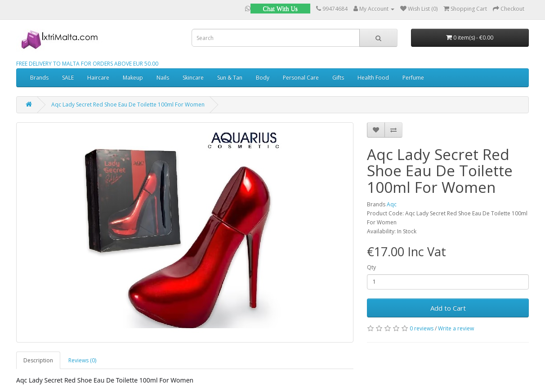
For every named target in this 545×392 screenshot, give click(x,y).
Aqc (392, 204)
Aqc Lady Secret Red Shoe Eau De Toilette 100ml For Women (128, 105)
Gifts (338, 78)
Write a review (456, 328)
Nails (163, 78)
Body (263, 78)
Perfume (413, 78)
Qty (371, 267)
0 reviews (422, 328)
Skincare (193, 78)
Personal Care (301, 78)
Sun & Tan (230, 78)
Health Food (373, 78)
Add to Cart (448, 308)
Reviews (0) (82, 360)
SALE (68, 78)
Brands (39, 78)
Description (38, 360)
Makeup (133, 78)
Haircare (98, 78)
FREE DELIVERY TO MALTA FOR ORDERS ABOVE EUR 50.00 (87, 64)
